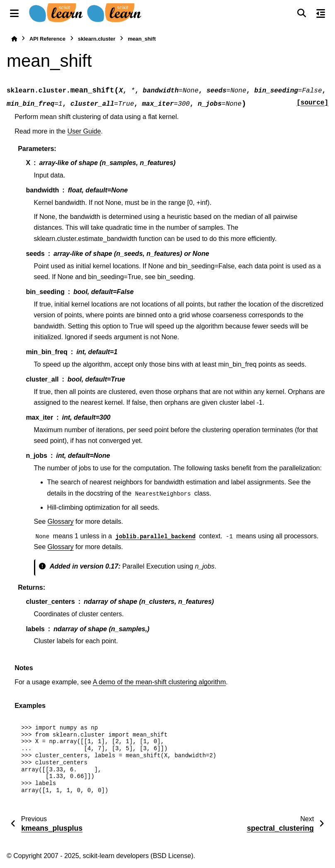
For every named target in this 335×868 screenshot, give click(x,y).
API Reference (47, 39)
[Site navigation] (14, 13)
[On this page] (321, 13)
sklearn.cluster (97, 39)
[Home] (14, 39)
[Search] (301, 13)
